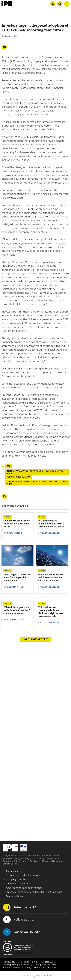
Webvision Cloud (44, 976)
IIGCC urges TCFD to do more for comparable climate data (17, 578)
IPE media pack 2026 (17, 884)
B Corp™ (52, 968)
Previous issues (10, 962)
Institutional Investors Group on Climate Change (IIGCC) (35, 472)
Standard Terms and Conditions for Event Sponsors (34, 892)
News (8, 517)
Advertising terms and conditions (24, 888)
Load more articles (35, 639)
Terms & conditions (12, 968)
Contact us (12, 871)
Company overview (17, 879)
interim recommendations (32, 99)
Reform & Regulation (19, 477)
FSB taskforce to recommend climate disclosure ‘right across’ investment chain (51, 612)
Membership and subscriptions (23, 875)
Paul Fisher (14, 533)
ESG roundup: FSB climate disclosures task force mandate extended (51, 524)
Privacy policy (9, 965)
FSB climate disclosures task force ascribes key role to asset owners (51, 578)
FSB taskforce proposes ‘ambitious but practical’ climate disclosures (17, 610)
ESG (9, 466)
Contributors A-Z (29, 962)
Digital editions (14, 896)
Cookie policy (26, 965)
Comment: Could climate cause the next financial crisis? (17, 524)
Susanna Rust (11, 36)
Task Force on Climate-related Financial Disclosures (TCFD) (37, 483)
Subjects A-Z (47, 962)
